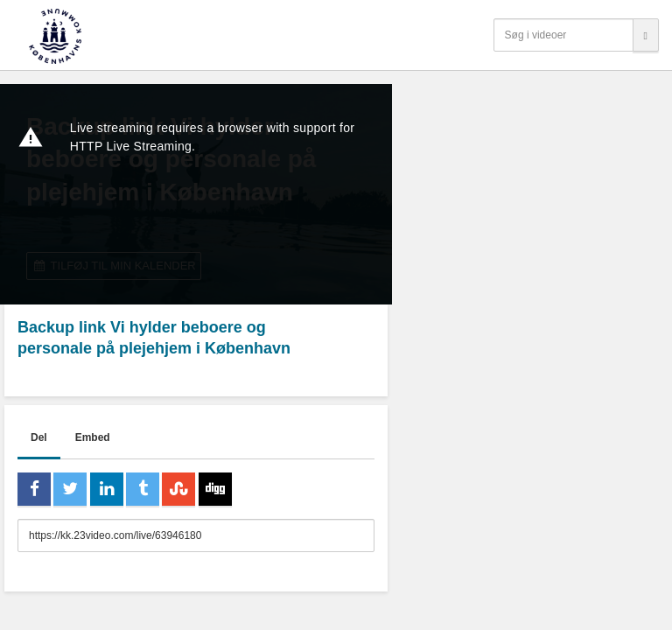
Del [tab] (39, 437)
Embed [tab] (93, 437)
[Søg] (646, 35)
